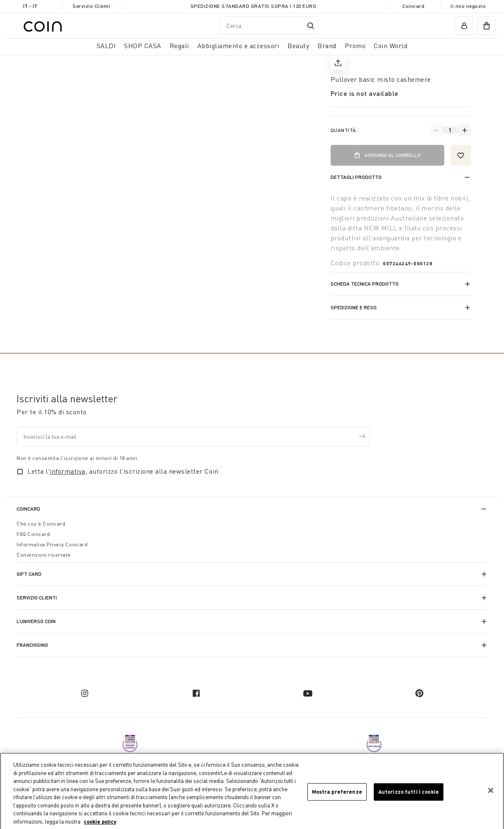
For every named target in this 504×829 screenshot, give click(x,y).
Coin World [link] (391, 46)
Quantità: (344, 130)
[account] (464, 26)
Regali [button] (179, 46)
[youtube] (308, 693)
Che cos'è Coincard (41, 524)
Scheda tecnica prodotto (365, 284)
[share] (338, 63)
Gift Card (29, 574)
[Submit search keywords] (311, 26)
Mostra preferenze (337, 794)
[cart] (487, 26)
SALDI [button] (106, 46)
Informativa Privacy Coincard (52, 544)
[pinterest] (419, 693)
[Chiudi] (491, 792)
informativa (68, 471)
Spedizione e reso (354, 307)
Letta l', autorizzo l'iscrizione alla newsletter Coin (123, 471)
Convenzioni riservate (44, 555)
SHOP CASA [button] (143, 46)
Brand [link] (327, 46)
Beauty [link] (298, 46)
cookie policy (100, 824)
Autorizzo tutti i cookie (409, 794)
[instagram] (85, 693)
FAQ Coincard (33, 534)
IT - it (30, 6)
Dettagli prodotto (356, 177)
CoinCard (28, 509)
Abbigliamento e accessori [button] (239, 46)
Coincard (413, 6)
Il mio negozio (468, 6)
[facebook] (196, 693)
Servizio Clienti (91, 6)
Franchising (32, 645)
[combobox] (269, 26)
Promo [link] (355, 46)
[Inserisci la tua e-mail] (193, 437)
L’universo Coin (36, 621)
